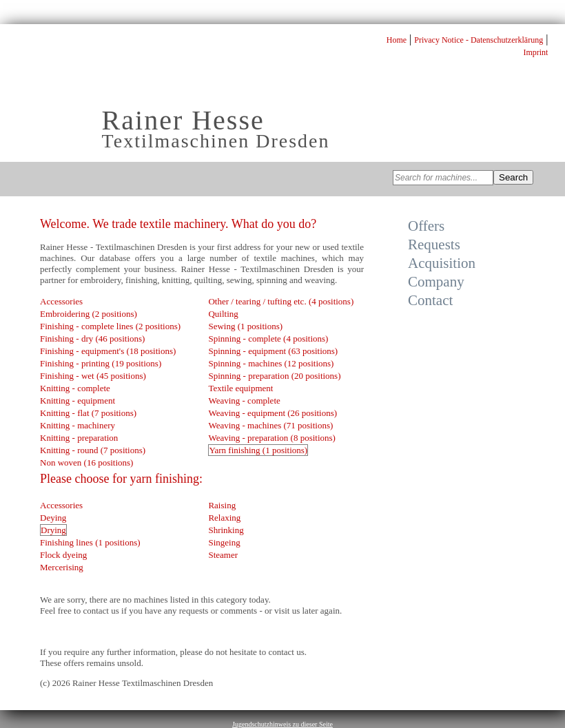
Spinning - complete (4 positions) (268, 339)
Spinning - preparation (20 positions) (274, 376)
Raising (222, 505)
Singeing (224, 542)
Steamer (223, 555)
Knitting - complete (75, 388)
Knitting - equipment (78, 401)
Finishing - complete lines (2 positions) (110, 326)
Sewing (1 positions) (245, 326)
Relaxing (224, 518)
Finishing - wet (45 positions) (93, 376)
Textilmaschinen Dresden (216, 141)
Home (397, 40)
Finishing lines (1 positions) (90, 542)
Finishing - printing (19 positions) (101, 363)
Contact (430, 300)
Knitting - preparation (79, 438)
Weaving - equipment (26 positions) (273, 413)
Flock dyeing (63, 555)
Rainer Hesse (183, 120)
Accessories (61, 301)
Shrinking (226, 530)
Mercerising (62, 567)
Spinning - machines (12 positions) (271, 363)
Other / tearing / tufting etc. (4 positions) (281, 301)
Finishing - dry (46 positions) (92, 339)
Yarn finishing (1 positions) (258, 450)
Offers (426, 226)
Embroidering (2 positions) (89, 314)
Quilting (223, 314)
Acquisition (442, 263)
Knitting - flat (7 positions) (88, 413)
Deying (53, 518)
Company (436, 282)
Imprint (535, 52)
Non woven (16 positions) (86, 462)
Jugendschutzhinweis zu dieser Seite (282, 724)
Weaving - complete (244, 401)
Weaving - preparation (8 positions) (272, 438)
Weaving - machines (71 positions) (270, 425)
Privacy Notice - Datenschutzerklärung (479, 40)
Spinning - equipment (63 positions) (273, 351)
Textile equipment (240, 388)
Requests (434, 245)
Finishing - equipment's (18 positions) (108, 351)
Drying (53, 530)
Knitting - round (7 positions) (93, 450)
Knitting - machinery (78, 425)
